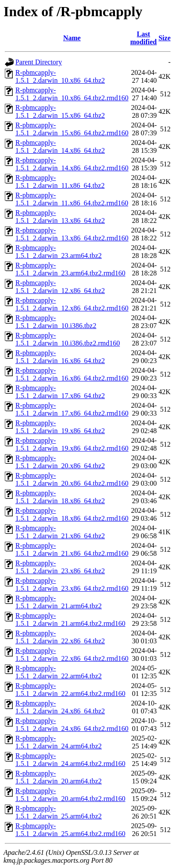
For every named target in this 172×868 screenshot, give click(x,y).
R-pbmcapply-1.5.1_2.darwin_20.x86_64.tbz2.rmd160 (72, 479)
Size (165, 38)
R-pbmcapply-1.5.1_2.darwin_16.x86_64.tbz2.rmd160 (72, 374)
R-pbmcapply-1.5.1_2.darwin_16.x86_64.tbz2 (60, 357)
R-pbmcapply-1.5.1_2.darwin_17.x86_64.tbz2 (60, 392)
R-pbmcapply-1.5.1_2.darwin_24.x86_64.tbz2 (60, 707)
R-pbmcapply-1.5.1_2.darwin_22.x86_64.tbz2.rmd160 (72, 655)
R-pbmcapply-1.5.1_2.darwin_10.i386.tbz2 (56, 322)
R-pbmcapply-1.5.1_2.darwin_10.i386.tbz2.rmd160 (68, 339)
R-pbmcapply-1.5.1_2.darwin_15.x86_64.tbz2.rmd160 (72, 129)
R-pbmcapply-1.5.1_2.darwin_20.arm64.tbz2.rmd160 (70, 795)
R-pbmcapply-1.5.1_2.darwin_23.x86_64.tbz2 (60, 567)
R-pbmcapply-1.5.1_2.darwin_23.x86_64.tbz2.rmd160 (72, 584)
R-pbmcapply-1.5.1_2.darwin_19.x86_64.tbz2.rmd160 (72, 444)
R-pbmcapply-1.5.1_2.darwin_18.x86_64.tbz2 (60, 497)
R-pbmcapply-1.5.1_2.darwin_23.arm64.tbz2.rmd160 (70, 269)
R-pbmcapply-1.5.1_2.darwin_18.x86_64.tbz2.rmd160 (72, 514)
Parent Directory (39, 62)
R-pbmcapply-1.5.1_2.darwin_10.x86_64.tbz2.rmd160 (72, 94)
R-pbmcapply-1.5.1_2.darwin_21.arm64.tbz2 (59, 602)
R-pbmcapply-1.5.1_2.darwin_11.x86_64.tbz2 (60, 182)
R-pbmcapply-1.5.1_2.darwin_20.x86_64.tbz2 (60, 462)
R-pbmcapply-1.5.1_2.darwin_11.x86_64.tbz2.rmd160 (72, 199)
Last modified (143, 38)
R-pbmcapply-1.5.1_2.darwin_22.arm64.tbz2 (59, 672)
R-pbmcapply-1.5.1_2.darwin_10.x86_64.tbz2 (60, 76)
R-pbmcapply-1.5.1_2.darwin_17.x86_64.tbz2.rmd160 (72, 409)
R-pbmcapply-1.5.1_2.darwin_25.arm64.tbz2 (59, 812)
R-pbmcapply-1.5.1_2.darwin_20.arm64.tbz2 (59, 777)
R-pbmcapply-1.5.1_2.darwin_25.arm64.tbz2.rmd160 (70, 830)
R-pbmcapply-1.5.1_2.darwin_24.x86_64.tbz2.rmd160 (72, 725)
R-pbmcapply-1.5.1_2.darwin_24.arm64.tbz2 (59, 742)
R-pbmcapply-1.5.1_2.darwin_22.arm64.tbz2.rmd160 (70, 690)
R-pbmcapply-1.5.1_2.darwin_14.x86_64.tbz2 (60, 146)
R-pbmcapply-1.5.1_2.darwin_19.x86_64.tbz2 (60, 427)
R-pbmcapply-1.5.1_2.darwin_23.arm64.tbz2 (59, 252)
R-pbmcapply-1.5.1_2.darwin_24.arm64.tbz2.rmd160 (70, 760)
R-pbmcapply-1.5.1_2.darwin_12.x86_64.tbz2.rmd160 (72, 304)
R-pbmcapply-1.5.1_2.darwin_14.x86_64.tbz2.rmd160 (72, 164)
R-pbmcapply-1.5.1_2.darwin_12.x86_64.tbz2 (60, 287)
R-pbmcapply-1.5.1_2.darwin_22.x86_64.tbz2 (60, 637)
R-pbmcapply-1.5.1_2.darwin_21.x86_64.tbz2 (60, 532)
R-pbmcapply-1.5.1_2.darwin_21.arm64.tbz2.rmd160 (70, 619)
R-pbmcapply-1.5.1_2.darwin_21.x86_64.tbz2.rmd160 (72, 549)
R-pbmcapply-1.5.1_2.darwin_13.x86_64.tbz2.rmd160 (72, 234)
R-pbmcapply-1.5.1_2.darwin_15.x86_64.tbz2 (60, 111)
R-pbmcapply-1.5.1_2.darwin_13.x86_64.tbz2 (60, 217)
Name (72, 38)
